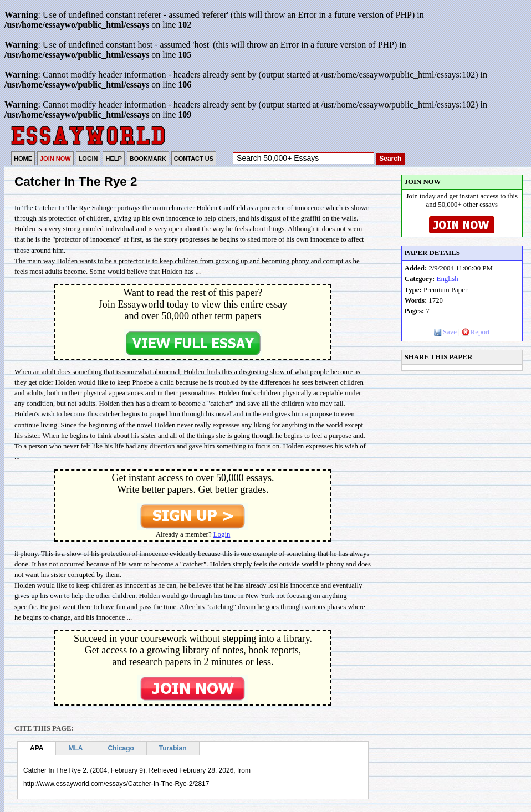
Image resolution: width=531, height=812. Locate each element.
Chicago (121, 748)
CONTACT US (194, 159)
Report (476, 332)
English (448, 279)
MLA (75, 748)
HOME (23, 159)
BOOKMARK (148, 159)
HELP (113, 159)
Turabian (173, 748)
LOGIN (88, 159)
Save (445, 332)
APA (37, 748)
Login (222, 534)
